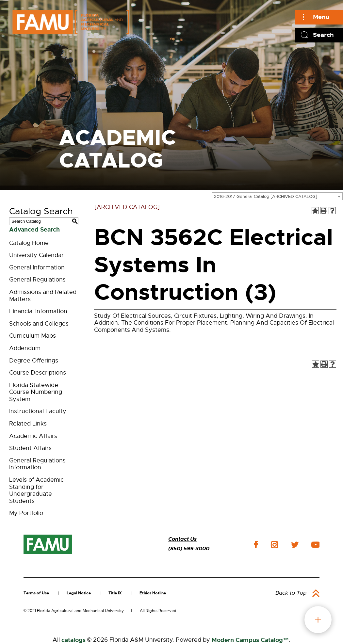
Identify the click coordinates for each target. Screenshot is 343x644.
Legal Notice (79, 593)
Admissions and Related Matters (43, 296)
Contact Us (182, 539)
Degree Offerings (34, 361)
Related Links (28, 424)
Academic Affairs (33, 436)
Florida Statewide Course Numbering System (36, 392)
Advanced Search (34, 230)
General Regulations (37, 280)
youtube (315, 545)
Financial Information (38, 311)
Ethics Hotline (153, 593)
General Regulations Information (37, 464)
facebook (256, 545)
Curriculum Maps (33, 336)
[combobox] (277, 196)
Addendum (25, 348)
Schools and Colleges (39, 324)
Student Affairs (30, 448)
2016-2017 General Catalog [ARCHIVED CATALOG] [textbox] (266, 196)
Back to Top (291, 593)
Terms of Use (36, 593)
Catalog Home (29, 243)
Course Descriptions (38, 373)
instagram (274, 545)
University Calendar (36, 255)
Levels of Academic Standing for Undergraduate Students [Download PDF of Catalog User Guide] (36, 490)
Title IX (115, 593)
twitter (295, 545)
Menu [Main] (321, 17)
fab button (318, 620)
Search (323, 35)
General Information (37, 267)
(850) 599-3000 (189, 548)
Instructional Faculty (38, 411)
